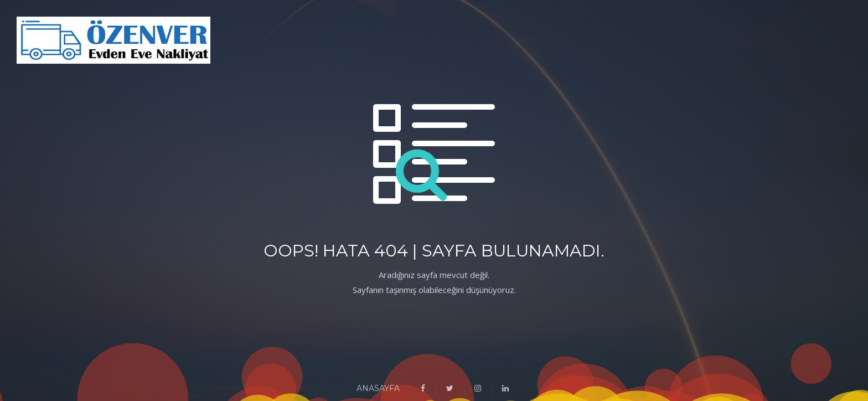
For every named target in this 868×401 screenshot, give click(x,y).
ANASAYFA (378, 388)
